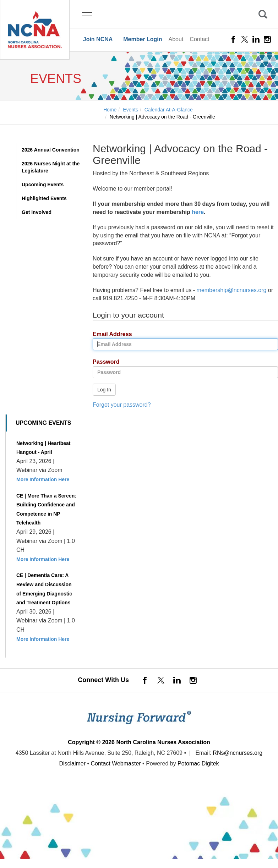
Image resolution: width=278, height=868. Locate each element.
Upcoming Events (43, 185)
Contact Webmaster (116, 763)
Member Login (143, 39)
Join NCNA (98, 39)
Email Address (110, 334)
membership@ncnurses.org (232, 290)
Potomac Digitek (198, 763)
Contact (199, 39)
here (198, 212)
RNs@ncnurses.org (238, 753)
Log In (104, 390)
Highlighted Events (44, 198)
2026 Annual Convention (51, 150)
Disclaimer (72, 763)
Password (103, 362)
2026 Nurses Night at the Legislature (51, 167)
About (176, 39)
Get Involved (37, 212)
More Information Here (43, 479)
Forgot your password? (122, 405)
